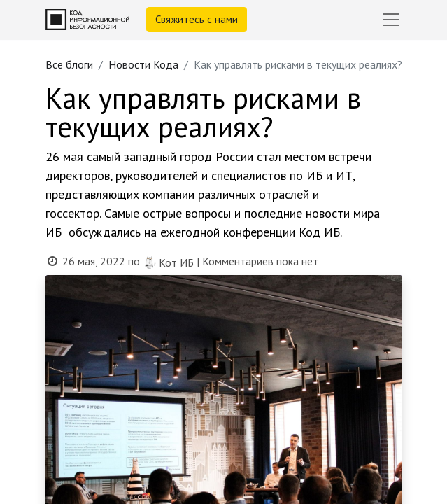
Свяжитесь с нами (197, 19)
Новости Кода (143, 64)
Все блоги (69, 64)
